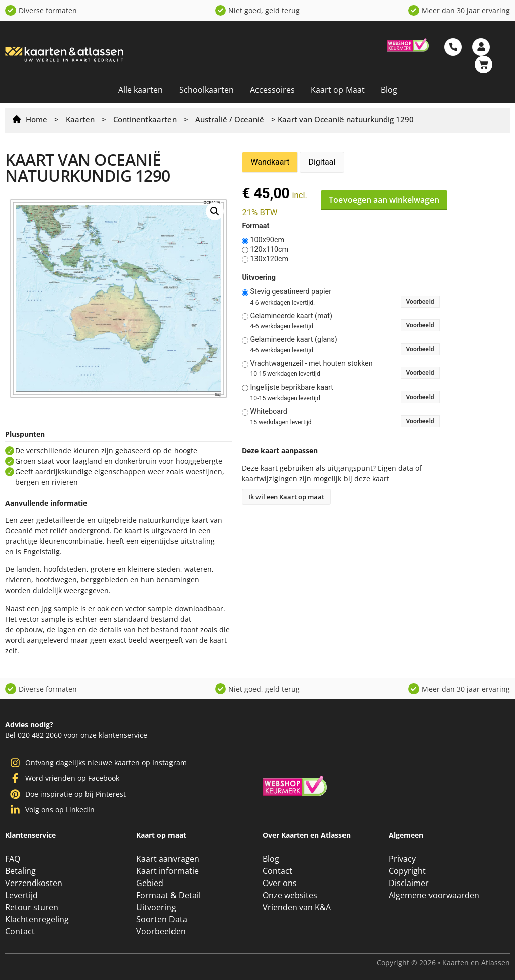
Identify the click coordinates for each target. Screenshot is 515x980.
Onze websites (290, 895)
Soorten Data (162, 919)
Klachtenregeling (37, 919)
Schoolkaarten (206, 90)
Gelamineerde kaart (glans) (293, 340)
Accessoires (272, 90)
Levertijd (21, 895)
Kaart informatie (167, 871)
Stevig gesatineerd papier (291, 292)
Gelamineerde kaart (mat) (291, 316)
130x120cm (269, 259)
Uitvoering (259, 278)
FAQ (13, 859)
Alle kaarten (141, 90)
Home (36, 119)
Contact (20, 931)
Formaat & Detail (168, 895)
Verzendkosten (34, 883)
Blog (389, 90)
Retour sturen (32, 907)
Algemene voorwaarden (434, 895)
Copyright (407, 871)
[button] (215, 211)
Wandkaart (270, 162)
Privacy (402, 859)
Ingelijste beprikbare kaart (292, 388)
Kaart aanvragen (168, 859)
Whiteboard (269, 412)
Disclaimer (409, 883)
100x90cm (267, 240)
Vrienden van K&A (297, 907)
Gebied (150, 883)
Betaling (20, 871)
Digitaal (322, 162)
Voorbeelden (161, 931)
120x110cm (269, 250)
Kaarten (80, 119)
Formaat (255, 226)
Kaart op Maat (338, 90)
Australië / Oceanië (230, 119)
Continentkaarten (145, 119)
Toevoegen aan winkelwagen (384, 200)
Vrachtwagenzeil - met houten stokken (311, 364)
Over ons (280, 883)
